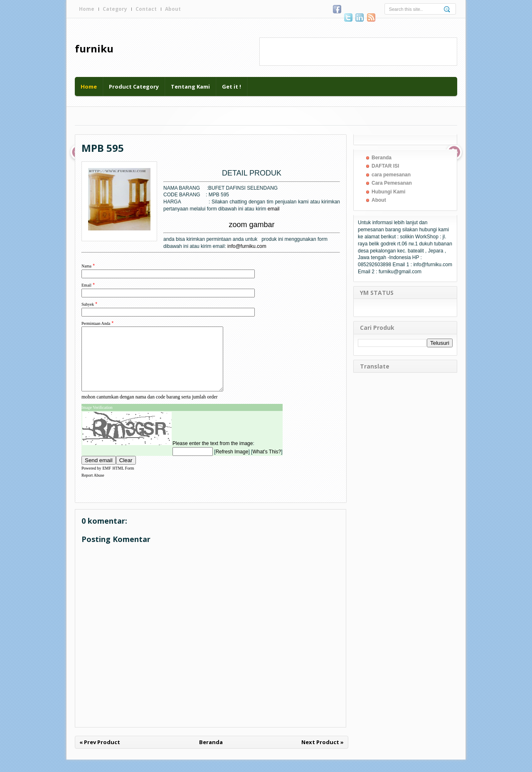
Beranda (211, 755)
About (173, 9)
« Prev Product (100, 755)
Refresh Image (232, 464)
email (274, 209)
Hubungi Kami (388, 192)
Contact (146, 9)
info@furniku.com (247, 246)
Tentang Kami (190, 87)
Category (115, 9)
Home (87, 9)
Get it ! (232, 87)
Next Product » (323, 755)
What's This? (267, 464)
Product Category (134, 87)
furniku (94, 48)
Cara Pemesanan (392, 183)
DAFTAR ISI (385, 166)
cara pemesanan (391, 175)
